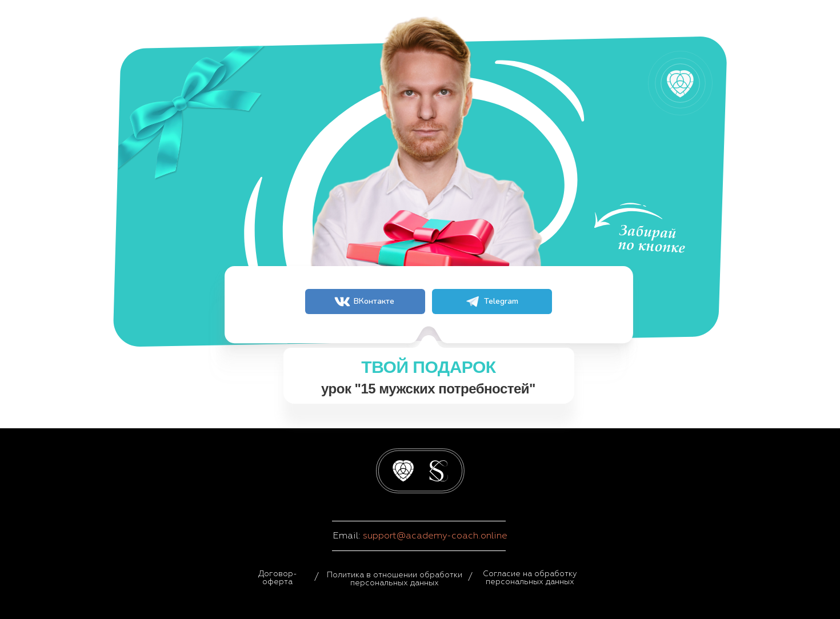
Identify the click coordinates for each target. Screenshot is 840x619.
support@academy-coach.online (435, 536)
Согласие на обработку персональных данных (530, 578)
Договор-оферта (278, 578)
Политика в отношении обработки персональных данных (395, 579)
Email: (348, 536)
